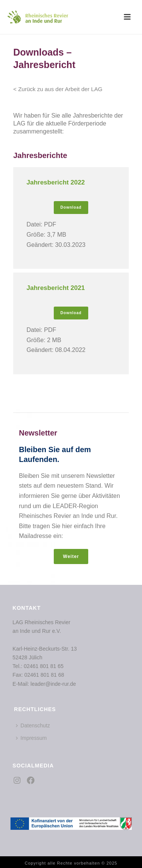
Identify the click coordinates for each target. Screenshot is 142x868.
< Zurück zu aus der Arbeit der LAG (58, 89)
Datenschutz (33, 725)
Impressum (31, 738)
